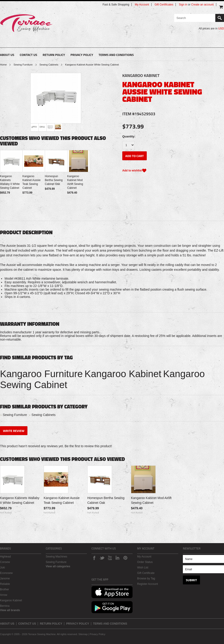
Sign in (183, 5)
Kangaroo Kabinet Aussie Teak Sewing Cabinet (31, 182)
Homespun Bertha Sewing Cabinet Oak (54, 180)
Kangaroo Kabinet (123, 374)
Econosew (6, 573)
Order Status (145, 562)
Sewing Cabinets (49, 65)
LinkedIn (117, 558)
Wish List (143, 568)
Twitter (102, 558)
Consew (5, 562)
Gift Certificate (146, 573)
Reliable (5, 584)
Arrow (4, 595)
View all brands (10, 610)
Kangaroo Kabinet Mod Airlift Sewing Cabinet (75, 182)
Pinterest (125, 558)
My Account (142, 5)
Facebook (94, 558)
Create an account (203, 5)
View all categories (58, 566)
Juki (2, 568)
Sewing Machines (56, 557)
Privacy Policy (97, 634)
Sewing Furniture (23, 65)
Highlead (5, 557)
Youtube (110, 558)
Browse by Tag (146, 578)
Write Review (14, 431)
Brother (4, 589)
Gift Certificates (164, 5)
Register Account (148, 584)
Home (3, 65)
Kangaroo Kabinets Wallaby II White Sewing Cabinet (10, 182)
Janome (5, 578)
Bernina (5, 606)
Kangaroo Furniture (41, 374)
